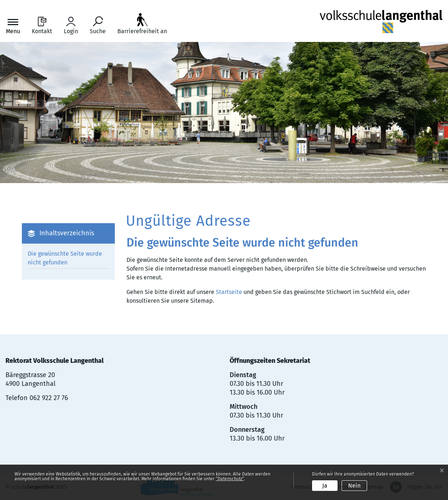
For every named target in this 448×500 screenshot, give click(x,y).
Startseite (229, 292)
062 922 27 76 (49, 398)
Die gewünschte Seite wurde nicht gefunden (65, 258)
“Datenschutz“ (230, 479)
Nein (354, 486)
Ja (325, 486)
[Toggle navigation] (13, 26)
